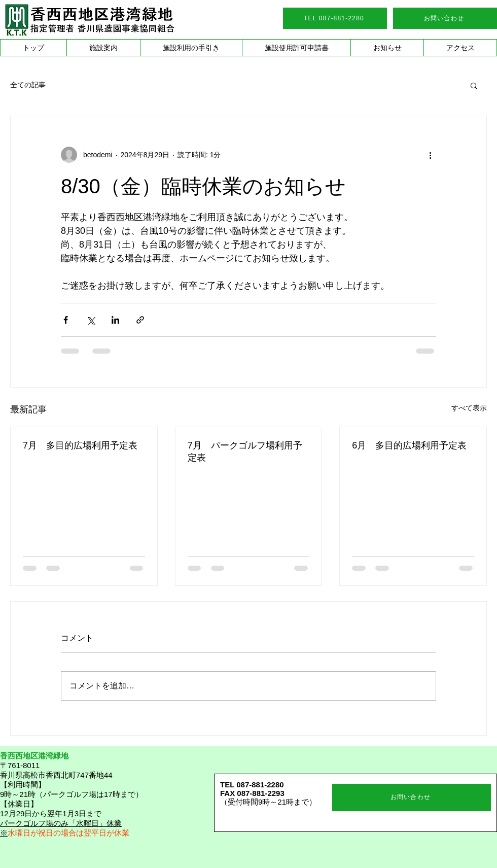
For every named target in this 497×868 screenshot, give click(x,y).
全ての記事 (28, 85)
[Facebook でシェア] (66, 320)
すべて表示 (469, 408)
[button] (103, 48)
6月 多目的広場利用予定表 (409, 445)
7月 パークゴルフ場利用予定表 (245, 452)
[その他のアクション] (430, 155)
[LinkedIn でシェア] (115, 320)
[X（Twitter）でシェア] (91, 320)
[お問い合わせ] (445, 18)
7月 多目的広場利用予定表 (80, 445)
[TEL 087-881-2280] (335, 18)
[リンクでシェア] (140, 320)
